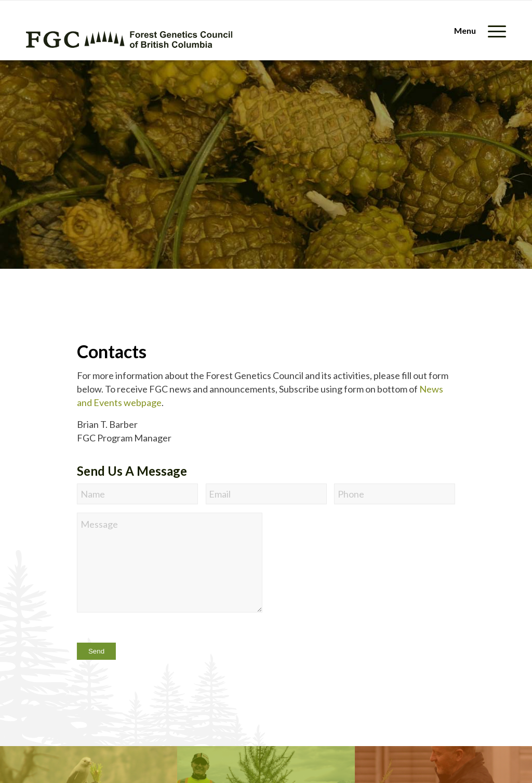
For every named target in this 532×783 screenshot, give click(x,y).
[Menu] (477, 30)
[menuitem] (477, 30)
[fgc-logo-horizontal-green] (129, 39)
